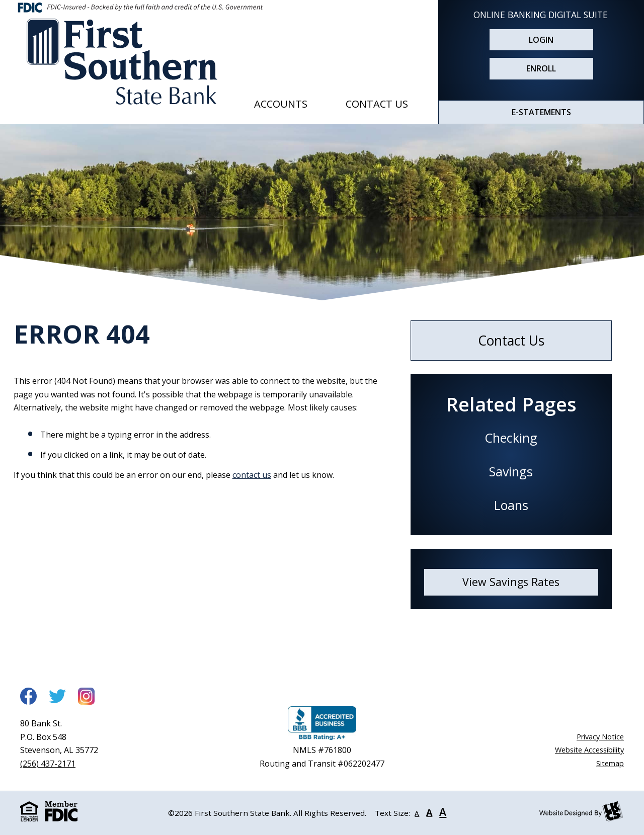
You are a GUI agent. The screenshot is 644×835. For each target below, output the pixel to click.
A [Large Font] (443, 812)
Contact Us (377, 104)
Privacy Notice (600, 737)
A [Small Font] (417, 814)
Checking (511, 438)
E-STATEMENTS (541, 112)
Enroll (541, 68)
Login (541, 40)
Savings (511, 471)
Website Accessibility (589, 750)
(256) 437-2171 (48, 764)
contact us (252, 475)
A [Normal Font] (429, 812)
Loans (511, 505)
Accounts (281, 104)
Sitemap (610, 763)
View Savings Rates (511, 582)
